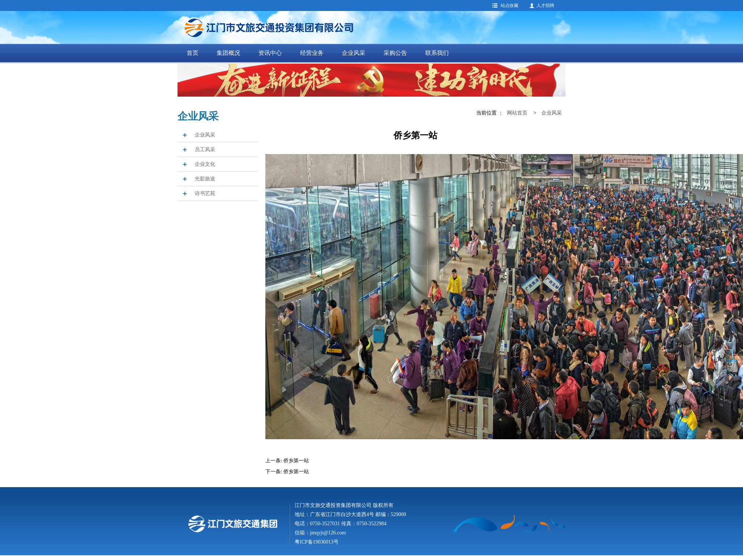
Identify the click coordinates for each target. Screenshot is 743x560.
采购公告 (395, 53)
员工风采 (205, 150)
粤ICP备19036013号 (317, 542)
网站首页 (517, 113)
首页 (193, 53)
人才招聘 (545, 5)
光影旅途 (205, 179)
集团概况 (228, 53)
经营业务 (312, 53)
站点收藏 (509, 5)
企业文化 (205, 164)
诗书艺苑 (205, 193)
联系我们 (437, 53)
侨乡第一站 (296, 461)
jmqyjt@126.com (328, 533)
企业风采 (354, 53)
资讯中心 (270, 53)
